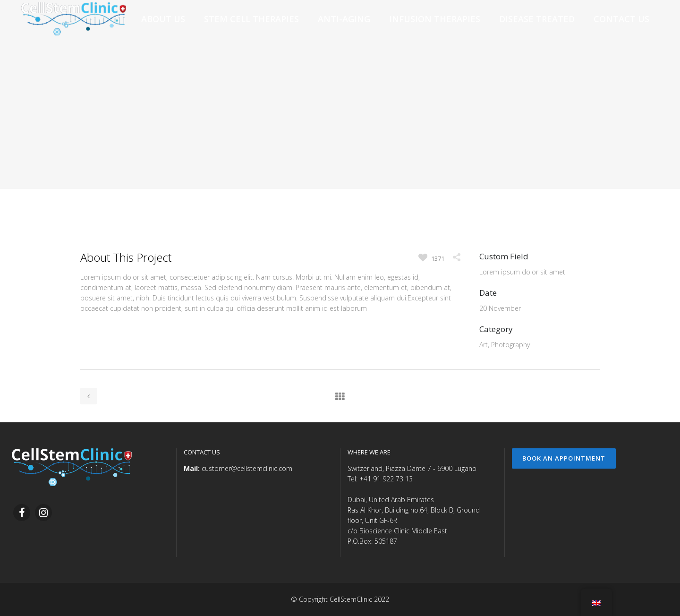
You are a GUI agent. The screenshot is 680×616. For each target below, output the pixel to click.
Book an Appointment (564, 458)
